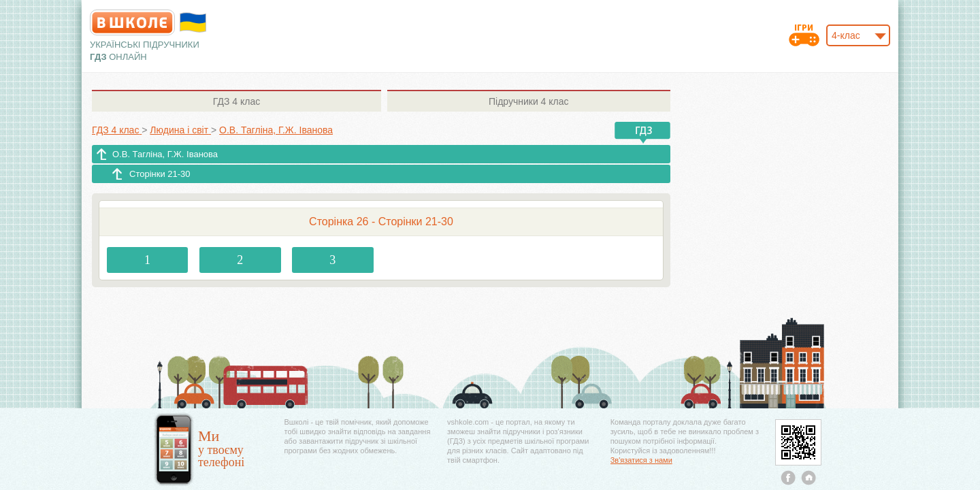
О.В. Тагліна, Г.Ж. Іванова (165, 154)
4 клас (236, 101)
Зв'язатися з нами (641, 460)
